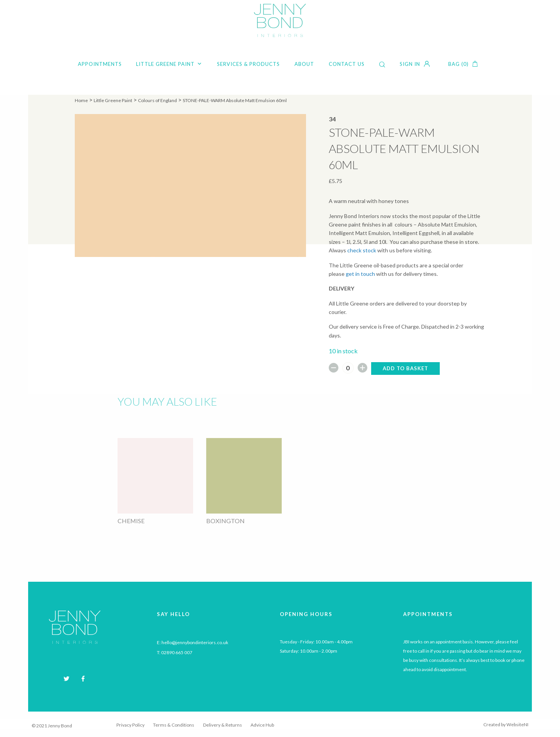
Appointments (100, 64)
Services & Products (248, 64)
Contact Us (347, 64)
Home (81, 100)
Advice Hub (262, 725)
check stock (362, 250)
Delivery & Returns (223, 725)
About (304, 64)
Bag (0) (458, 64)
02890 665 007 (177, 652)
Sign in (410, 64)
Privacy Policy (130, 725)
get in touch (360, 274)
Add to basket (405, 368)
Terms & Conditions (174, 725)
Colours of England (157, 100)
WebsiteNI (517, 724)
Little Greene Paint (169, 64)
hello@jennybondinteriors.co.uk (195, 642)
